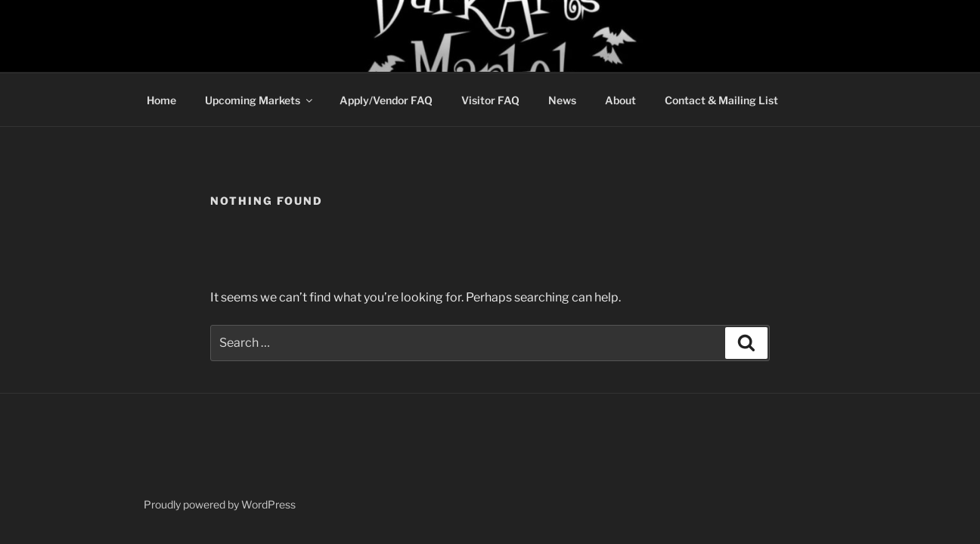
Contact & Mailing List (721, 100)
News (562, 100)
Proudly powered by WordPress (220, 504)
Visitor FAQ (490, 100)
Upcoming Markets (260, 100)
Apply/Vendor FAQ (386, 100)
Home (161, 100)
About (620, 100)
